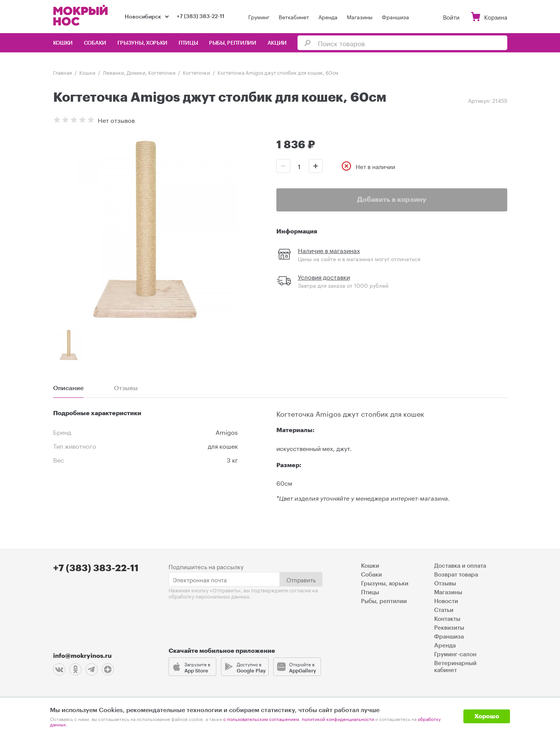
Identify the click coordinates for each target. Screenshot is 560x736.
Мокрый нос (81, 15)
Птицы (188, 43)
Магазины (360, 17)
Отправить (301, 579)
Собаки (95, 43)
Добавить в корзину (392, 200)
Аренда (328, 17)
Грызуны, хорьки (143, 43)
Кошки (63, 43)
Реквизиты (449, 628)
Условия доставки (324, 276)
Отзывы (445, 583)
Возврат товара (456, 574)
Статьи (444, 610)
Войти (451, 17)
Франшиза (395, 17)
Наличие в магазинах (329, 250)
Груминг (259, 17)
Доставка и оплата (460, 566)
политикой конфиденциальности (338, 718)
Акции (277, 43)
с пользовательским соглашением (261, 718)
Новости (446, 601)
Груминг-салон (455, 654)
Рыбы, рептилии (233, 43)
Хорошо (487, 716)
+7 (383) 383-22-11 (201, 17)
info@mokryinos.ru (82, 656)
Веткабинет (294, 17)
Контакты (447, 619)
